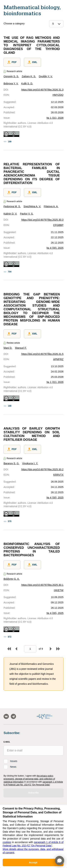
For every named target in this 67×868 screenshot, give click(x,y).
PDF (12, 62)
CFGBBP (58, 225)
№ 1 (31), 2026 (55, 118)
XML (33, 62)
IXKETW (59, 590)
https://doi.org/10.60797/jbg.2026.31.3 (42, 90)
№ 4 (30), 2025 (55, 248)
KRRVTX (58, 475)
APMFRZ (58, 359)
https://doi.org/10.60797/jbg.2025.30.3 (42, 220)
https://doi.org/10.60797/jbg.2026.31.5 (42, 354)
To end (58, 649)
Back (16, 649)
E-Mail (7, 742)
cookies (7, 842)
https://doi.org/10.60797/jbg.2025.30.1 (42, 585)
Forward (51, 649)
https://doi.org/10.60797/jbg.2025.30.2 (42, 469)
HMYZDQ (58, 95)
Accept (33, 862)
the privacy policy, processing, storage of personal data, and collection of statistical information (29, 779)
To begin (9, 649)
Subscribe (33, 793)
